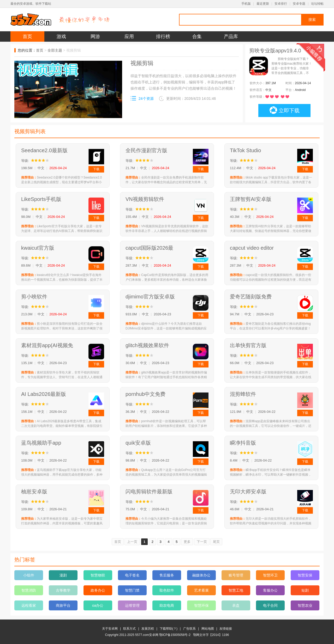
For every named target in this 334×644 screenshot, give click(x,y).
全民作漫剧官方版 (146, 150)
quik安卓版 (138, 443)
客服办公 (270, 590)
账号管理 (236, 575)
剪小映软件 (34, 297)
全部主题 (55, 50)
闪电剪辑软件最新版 (149, 492)
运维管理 (132, 605)
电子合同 (270, 605)
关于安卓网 (110, 629)
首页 (27, 36)
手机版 (246, 4)
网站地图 (208, 629)
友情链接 (226, 629)
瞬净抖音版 (243, 443)
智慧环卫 (270, 575)
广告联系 (189, 629)
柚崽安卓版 (34, 492)
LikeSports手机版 (41, 199)
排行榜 (163, 36)
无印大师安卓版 (248, 492)
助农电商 (167, 605)
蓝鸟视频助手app (41, 443)
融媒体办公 (201, 575)
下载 (96, 169)
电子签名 (132, 575)
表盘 (236, 605)
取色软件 (167, 590)
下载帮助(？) (169, 629)
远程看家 (29, 605)
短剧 (305, 590)
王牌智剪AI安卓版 (251, 199)
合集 (197, 36)
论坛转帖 (317, 4)
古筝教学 (63, 590)
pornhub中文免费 (145, 394)
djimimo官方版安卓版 (150, 297)
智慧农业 (305, 605)
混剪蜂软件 (243, 394)
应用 (129, 36)
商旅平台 (63, 605)
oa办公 (98, 605)
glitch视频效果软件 (147, 345)
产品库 (231, 36)
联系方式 (129, 629)
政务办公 (98, 590)
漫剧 (63, 575)
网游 (95, 36)
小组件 (29, 575)
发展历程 (148, 629)
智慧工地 (236, 590)
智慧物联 (98, 575)
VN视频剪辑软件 (145, 199)
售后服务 (167, 575)
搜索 (312, 20)
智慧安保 (305, 575)
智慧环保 (201, 605)
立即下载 (285, 110)
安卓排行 (281, 4)
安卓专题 (299, 4)
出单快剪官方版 (248, 345)
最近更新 (263, 4)
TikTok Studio (245, 150)
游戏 (61, 36)
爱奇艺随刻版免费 (251, 297)
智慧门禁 (132, 590)
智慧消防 (29, 590)
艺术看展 (201, 590)
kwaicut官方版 (38, 248)
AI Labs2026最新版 (44, 394)
